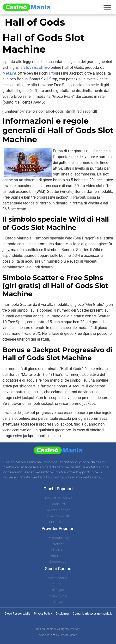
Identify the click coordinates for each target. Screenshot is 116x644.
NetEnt (9, 73)
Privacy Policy (43, 614)
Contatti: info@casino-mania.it (92, 614)
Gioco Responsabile (17, 614)
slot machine (37, 67)
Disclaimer (62, 614)
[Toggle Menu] (107, 7)
